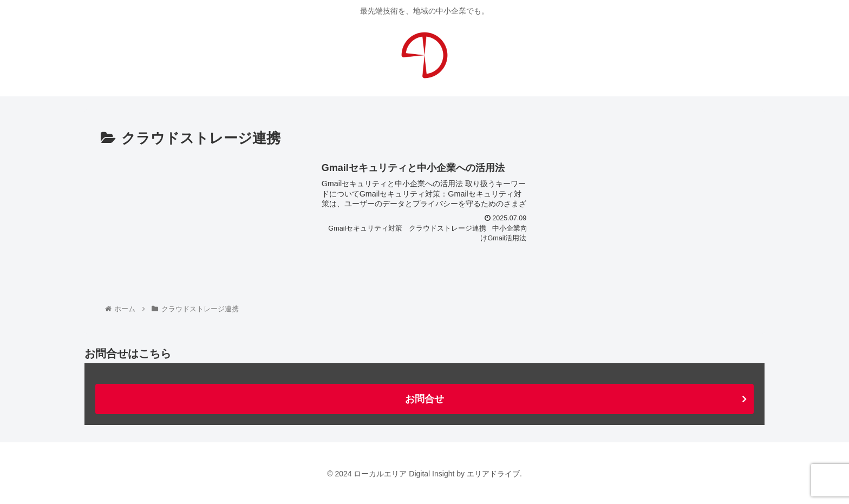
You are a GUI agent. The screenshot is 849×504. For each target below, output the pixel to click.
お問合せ (424, 399)
